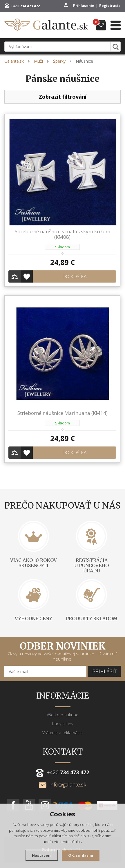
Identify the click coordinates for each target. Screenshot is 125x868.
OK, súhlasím (81, 855)
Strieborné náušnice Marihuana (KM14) (62, 413)
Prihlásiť (104, 671)
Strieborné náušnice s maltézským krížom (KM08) (62, 234)
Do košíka (75, 276)
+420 (25, 6)
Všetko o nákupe (62, 715)
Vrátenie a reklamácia (62, 733)
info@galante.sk (62, 784)
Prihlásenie (84, 6)
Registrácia (110, 6)
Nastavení (42, 855)
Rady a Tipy (63, 724)
